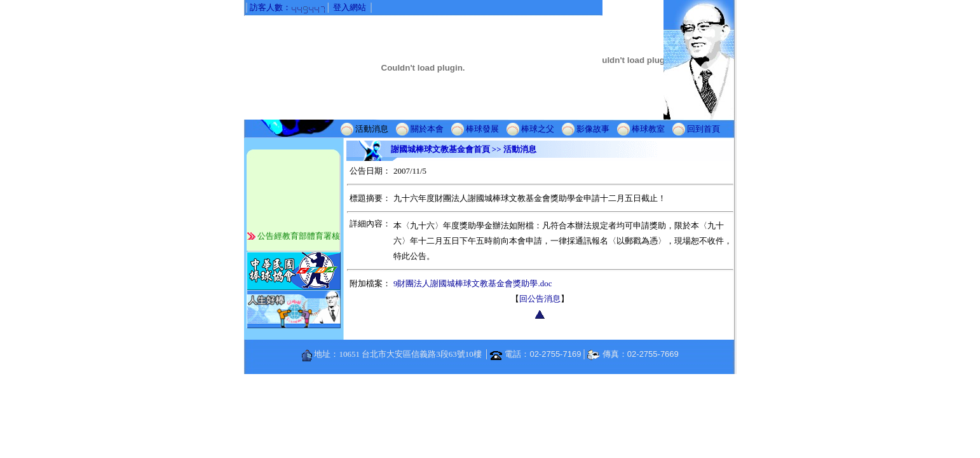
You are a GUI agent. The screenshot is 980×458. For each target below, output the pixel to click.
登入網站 (350, 7)
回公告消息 (540, 299)
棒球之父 (538, 128)
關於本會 (427, 128)
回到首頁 (704, 128)
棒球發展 (482, 128)
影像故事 (593, 128)
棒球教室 (648, 128)
